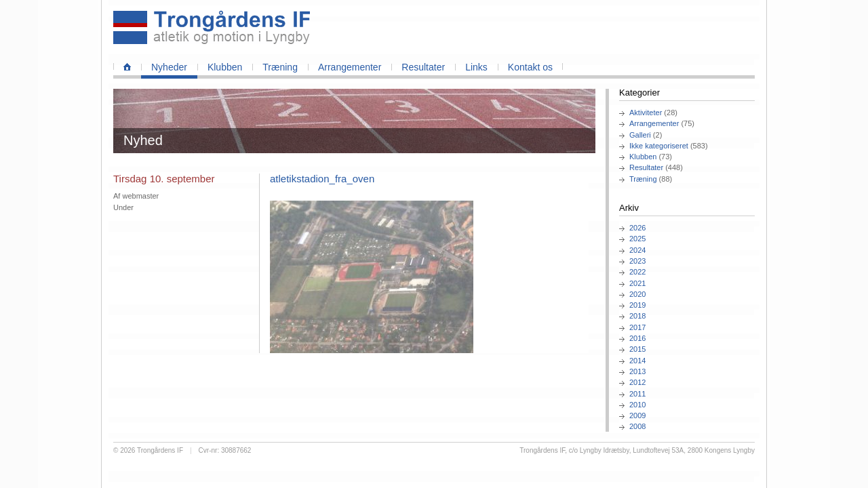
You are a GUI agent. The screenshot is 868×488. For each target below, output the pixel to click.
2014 (637, 361)
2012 (637, 382)
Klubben (225, 67)
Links (476, 67)
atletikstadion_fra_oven (322, 179)
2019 (637, 305)
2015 (637, 349)
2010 (637, 405)
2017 (637, 327)
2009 (637, 415)
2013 (637, 371)
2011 (637, 394)
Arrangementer (350, 67)
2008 (637, 426)
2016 (637, 338)
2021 (637, 283)
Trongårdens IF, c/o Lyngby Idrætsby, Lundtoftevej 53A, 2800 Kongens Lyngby (637, 450)
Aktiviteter (646, 113)
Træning (280, 67)
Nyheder (169, 67)
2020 (637, 294)
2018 (637, 316)
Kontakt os (530, 67)
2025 (637, 239)
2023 (637, 261)
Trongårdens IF (160, 450)
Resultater (423, 67)
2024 (637, 250)
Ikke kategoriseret (659, 146)
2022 (637, 272)
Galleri (640, 135)
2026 (637, 228)
